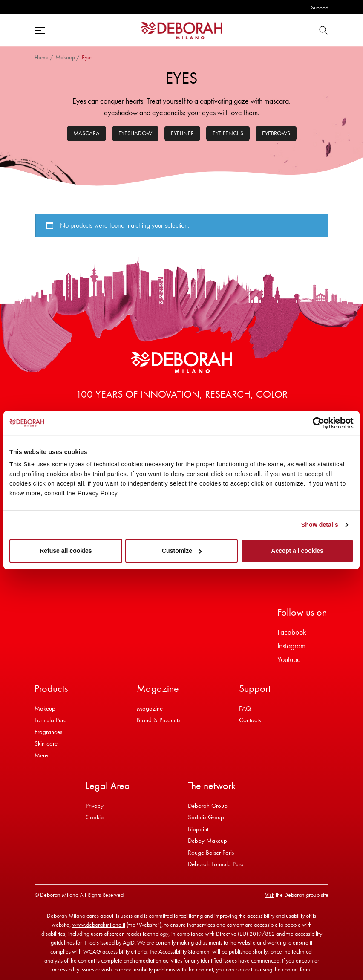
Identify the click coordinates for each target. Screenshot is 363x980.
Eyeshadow (135, 133)
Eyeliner (182, 133)
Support (320, 7)
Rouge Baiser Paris (211, 853)
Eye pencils (228, 133)
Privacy (95, 806)
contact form (296, 969)
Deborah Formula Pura (216, 864)
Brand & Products (158, 720)
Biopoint (198, 829)
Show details (320, 525)
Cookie (95, 817)
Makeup (65, 57)
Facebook (292, 632)
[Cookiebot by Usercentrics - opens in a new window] (316, 423)
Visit (270, 895)
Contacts (250, 720)
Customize (182, 551)
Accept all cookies (297, 551)
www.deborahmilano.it (99, 925)
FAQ (245, 708)
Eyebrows (276, 133)
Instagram (291, 646)
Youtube (289, 659)
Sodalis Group (206, 817)
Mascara (86, 133)
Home (42, 57)
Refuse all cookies (66, 551)
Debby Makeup (207, 841)
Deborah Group (208, 806)
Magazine (150, 708)
